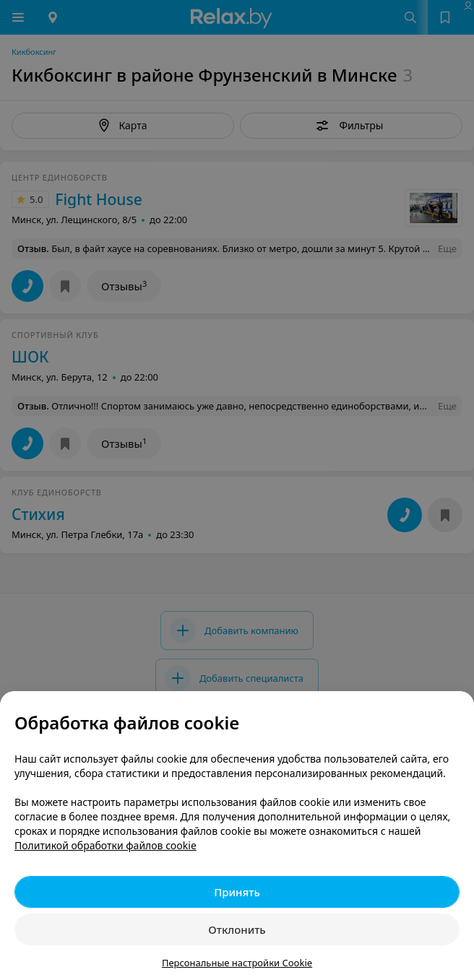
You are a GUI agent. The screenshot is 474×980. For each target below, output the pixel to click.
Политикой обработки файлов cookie (105, 845)
